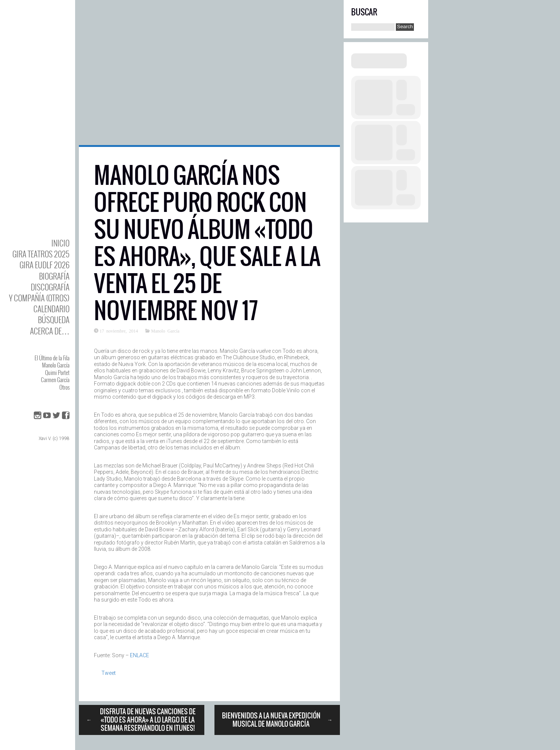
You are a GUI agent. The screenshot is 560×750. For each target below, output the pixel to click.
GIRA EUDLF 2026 (45, 265)
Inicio (60, 243)
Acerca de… (50, 331)
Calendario (51, 309)
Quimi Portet (57, 372)
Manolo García (56, 365)
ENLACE (140, 655)
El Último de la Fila (52, 358)
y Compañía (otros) (39, 298)
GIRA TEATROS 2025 (41, 254)
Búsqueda (54, 320)
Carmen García (55, 380)
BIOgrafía (54, 276)
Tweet (109, 673)
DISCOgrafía (50, 287)
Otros (64, 387)
